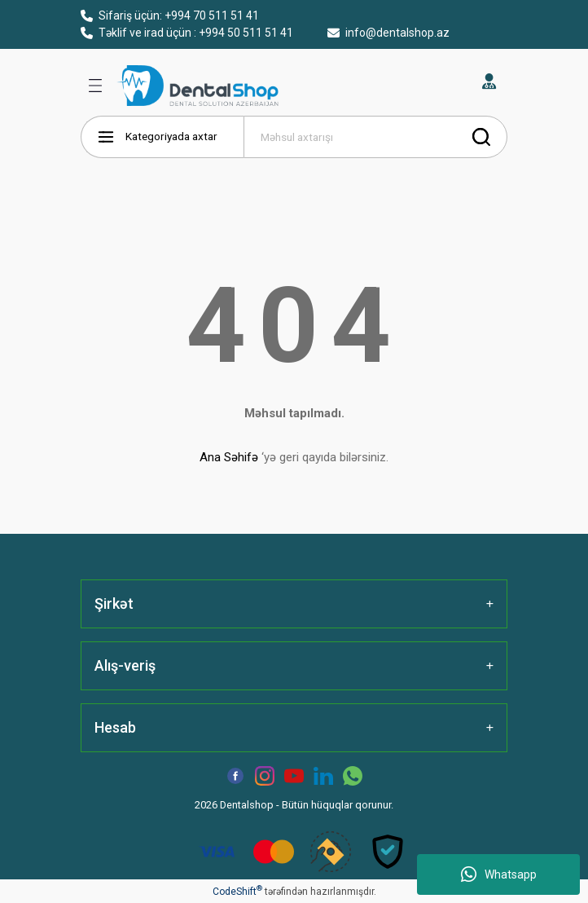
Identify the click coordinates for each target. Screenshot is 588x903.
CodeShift (237, 892)
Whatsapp (499, 874)
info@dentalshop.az (388, 33)
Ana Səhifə (229, 457)
